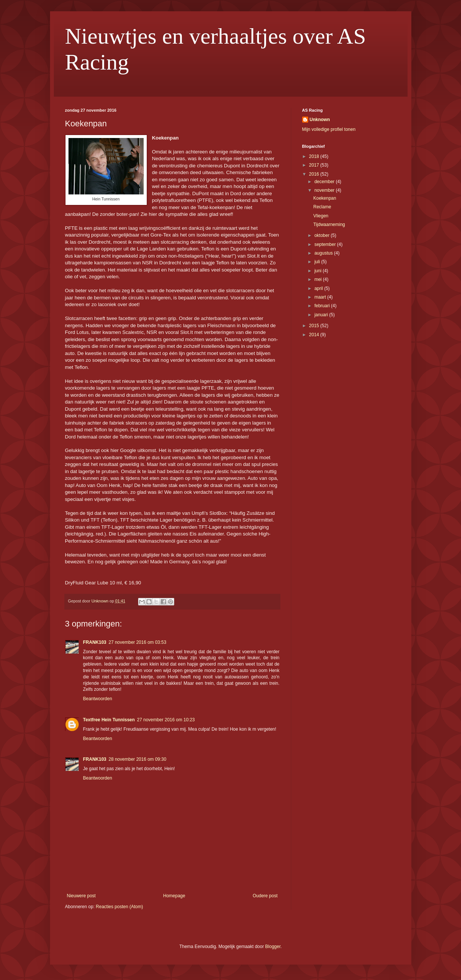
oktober (322, 235)
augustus (324, 253)
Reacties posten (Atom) (119, 907)
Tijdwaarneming (329, 225)
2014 (315, 335)
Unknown (320, 120)
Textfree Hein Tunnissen (109, 720)
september (326, 244)
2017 (315, 165)
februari (323, 306)
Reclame (322, 207)
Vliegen (321, 216)
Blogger (273, 947)
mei (319, 279)
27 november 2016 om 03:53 (138, 642)
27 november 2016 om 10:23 (166, 720)
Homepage (174, 896)
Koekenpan (325, 198)
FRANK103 (95, 642)
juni (318, 271)
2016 (315, 174)
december (325, 182)
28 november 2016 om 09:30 (138, 759)
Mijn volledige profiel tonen (329, 129)
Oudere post (265, 896)
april (319, 288)
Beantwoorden (98, 699)
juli (318, 262)
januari (322, 315)
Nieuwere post (81, 896)
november (325, 190)
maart (321, 297)
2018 (315, 156)
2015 (315, 326)
